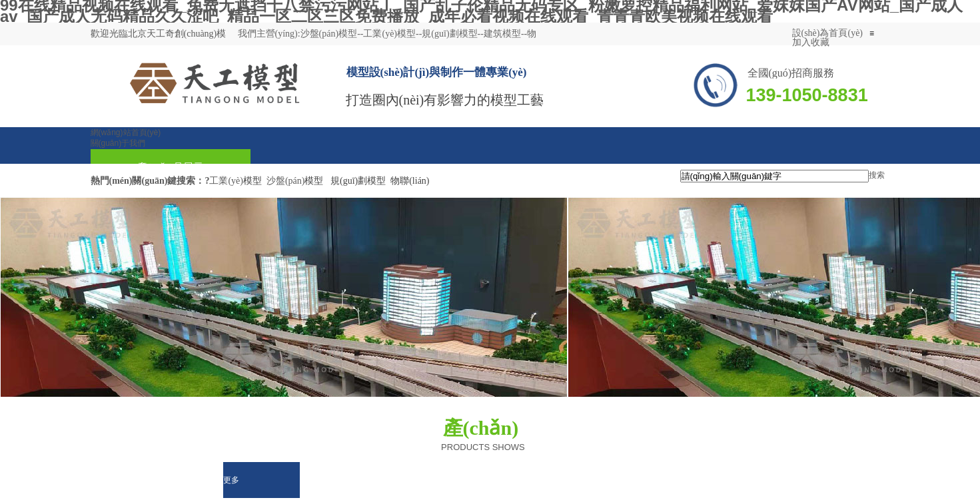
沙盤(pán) (286, 181)
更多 (231, 480)
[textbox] (774, 176)
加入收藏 (811, 42)
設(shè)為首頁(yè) (828, 33)
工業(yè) (226, 181)
